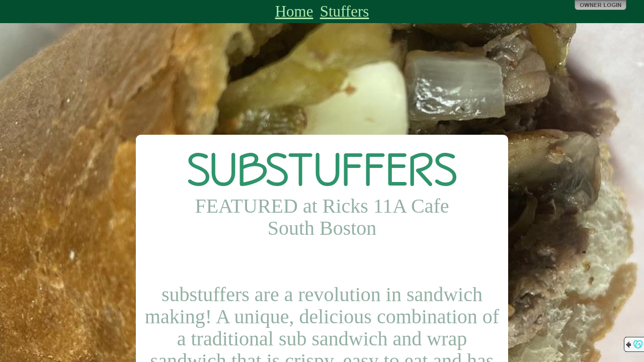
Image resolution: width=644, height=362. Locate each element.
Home (294, 11)
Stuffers (345, 11)
